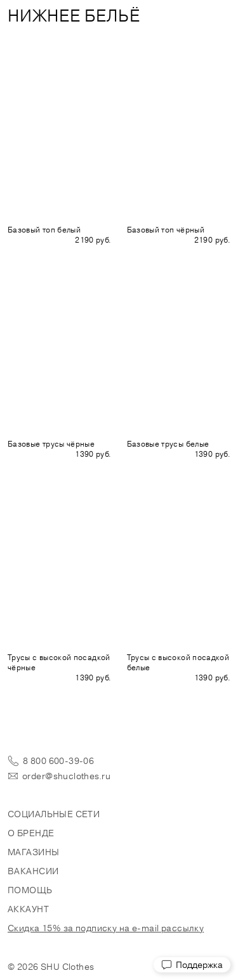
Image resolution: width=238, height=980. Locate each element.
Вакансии (33, 871)
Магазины (33, 852)
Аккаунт (28, 909)
